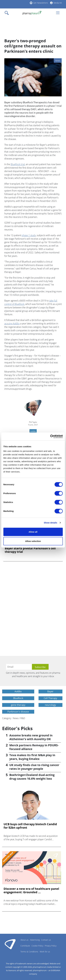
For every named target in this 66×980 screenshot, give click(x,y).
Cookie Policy (37, 946)
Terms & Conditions (29, 952)
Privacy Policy (51, 946)
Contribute (25, 946)
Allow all (33, 532)
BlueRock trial (18, 164)
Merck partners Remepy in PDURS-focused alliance (34, 747)
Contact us (46, 940)
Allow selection (33, 541)
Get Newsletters (41, 3)
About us (24, 940)
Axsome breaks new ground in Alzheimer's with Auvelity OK (31, 737)
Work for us (45, 952)
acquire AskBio (12, 324)
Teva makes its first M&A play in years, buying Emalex (32, 757)
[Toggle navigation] (7, 13)
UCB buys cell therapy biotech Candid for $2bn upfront (30, 826)
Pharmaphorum (10, 944)
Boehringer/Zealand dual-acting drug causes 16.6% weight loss (32, 777)
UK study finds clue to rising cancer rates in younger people (34, 767)
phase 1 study (29, 235)
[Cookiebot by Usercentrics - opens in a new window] (50, 436)
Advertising (35, 940)
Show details (51, 523)
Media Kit (58, 3)
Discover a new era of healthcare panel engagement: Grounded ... (31, 890)
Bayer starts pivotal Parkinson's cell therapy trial (30, 550)
